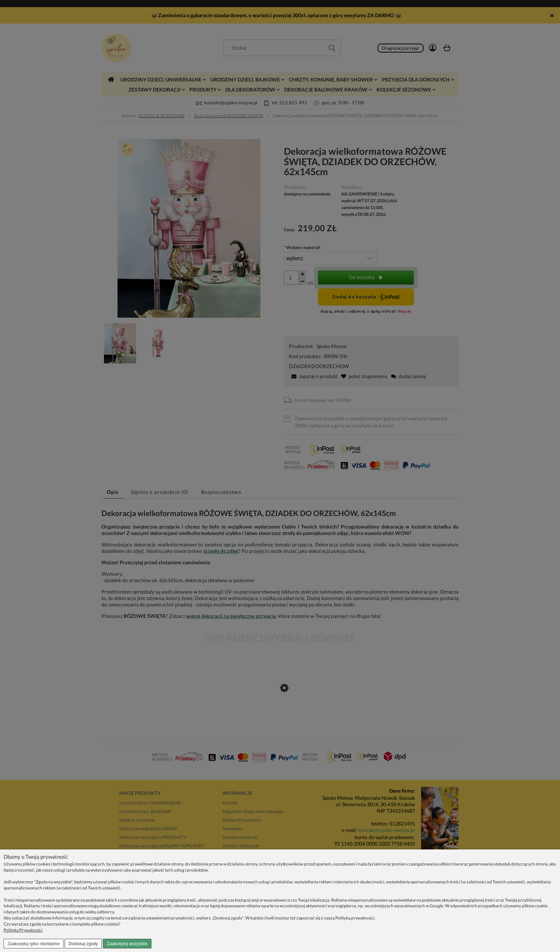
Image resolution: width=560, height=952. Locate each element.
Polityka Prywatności (23, 930)
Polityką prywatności (355, 918)
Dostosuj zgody (83, 944)
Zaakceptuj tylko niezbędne (33, 944)
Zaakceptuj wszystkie (127, 944)
